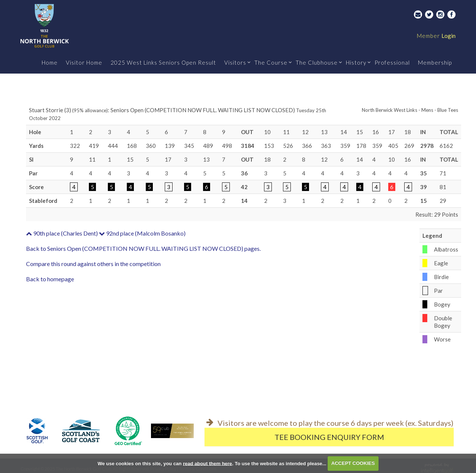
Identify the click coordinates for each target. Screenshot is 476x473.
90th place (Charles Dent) (62, 233)
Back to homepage (50, 279)
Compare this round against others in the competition (93, 264)
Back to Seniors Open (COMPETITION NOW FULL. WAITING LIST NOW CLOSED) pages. (143, 248)
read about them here (208, 463)
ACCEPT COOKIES (353, 463)
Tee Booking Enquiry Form (329, 437)
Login (436, 36)
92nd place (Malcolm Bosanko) (142, 233)
